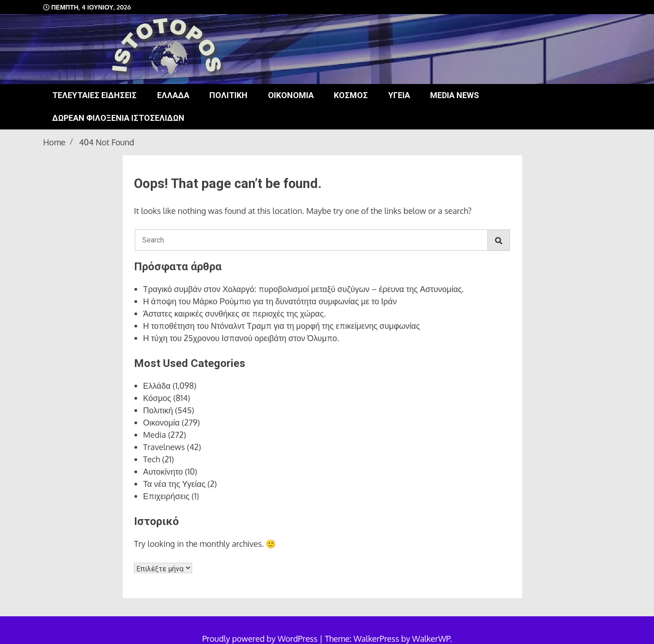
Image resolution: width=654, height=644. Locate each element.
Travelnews (164, 447)
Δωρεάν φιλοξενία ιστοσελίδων (118, 118)
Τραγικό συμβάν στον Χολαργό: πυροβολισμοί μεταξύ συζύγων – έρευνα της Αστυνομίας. (303, 289)
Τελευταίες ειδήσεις (94, 95)
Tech (151, 459)
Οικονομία (291, 95)
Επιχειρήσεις (166, 496)
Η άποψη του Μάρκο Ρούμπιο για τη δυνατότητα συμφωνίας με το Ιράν (270, 301)
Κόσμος (351, 95)
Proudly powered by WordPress (261, 639)
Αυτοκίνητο (163, 471)
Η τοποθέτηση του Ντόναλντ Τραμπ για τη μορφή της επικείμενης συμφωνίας (282, 326)
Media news (455, 95)
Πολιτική (228, 95)
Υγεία (399, 95)
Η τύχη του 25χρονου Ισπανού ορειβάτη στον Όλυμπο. (241, 338)
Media (155, 435)
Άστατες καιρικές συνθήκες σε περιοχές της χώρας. (234, 313)
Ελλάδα (173, 95)
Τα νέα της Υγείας (174, 484)
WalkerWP (431, 639)
